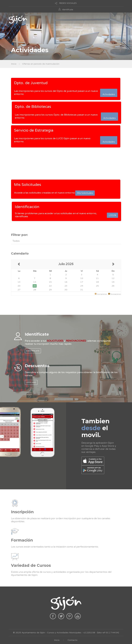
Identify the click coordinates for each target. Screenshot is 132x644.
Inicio (14, 64)
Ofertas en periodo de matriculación (41, 64)
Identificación (27, 207)
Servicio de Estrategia (34, 130)
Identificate (68, 10)
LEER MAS (31, 382)
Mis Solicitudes (28, 185)
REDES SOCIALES (68, 3)
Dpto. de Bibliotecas (33, 107)
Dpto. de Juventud (31, 83)
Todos (16, 241)
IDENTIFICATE (33, 351)
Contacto (73, 640)
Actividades (109, 93)
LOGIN (112, 215)
